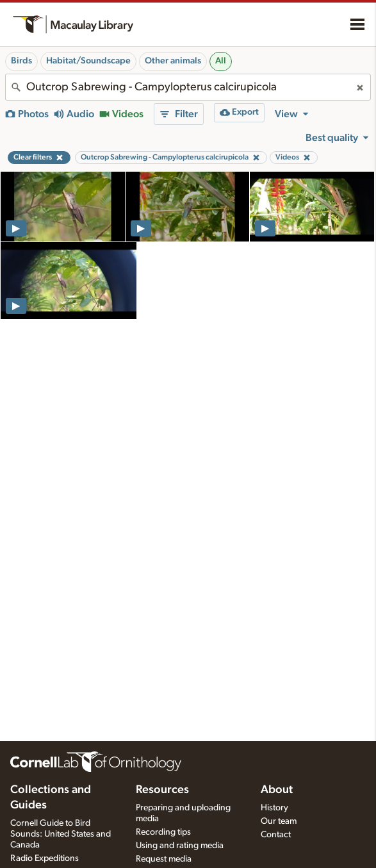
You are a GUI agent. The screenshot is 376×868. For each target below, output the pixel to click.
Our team (279, 821)
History (274, 808)
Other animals (173, 61)
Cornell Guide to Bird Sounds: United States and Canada (61, 834)
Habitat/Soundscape (88, 61)
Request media (164, 859)
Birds (21, 61)
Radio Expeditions (45, 858)
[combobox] (188, 87)
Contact (276, 835)
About (277, 790)
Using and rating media (180, 846)
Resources (162, 790)
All (221, 61)
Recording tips (163, 832)
